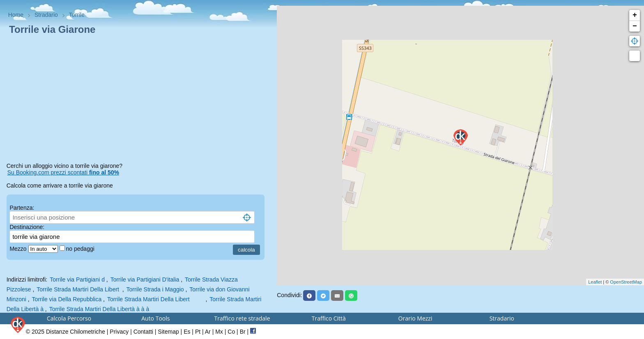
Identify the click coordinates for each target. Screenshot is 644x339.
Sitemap (168, 332)
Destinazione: (27, 227)
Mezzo (19, 249)
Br (243, 332)
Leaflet (595, 282)
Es (187, 332)
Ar (208, 332)
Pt (198, 332)
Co (231, 332)
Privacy (119, 332)
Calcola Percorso (69, 318)
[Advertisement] (139, 100)
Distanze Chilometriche (76, 332)
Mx (219, 332)
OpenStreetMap (626, 282)
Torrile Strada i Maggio (155, 289)
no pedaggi (81, 249)
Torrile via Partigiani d (77, 279)
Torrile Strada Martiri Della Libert (79, 289)
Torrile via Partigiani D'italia (145, 279)
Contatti (143, 332)
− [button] (635, 26)
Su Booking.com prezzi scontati (63, 172)
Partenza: (22, 208)
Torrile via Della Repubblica (67, 299)
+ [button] (635, 15)
